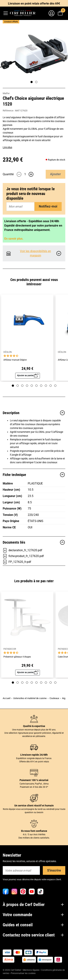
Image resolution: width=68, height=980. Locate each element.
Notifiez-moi (48, 206)
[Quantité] (25, 174)
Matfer (6, 93)
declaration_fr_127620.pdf (22, 550)
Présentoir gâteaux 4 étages (17, 657)
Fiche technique (34, 475)
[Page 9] (51, 386)
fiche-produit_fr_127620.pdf (23, 556)
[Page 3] (22, 386)
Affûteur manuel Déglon (15, 360)
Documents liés (34, 542)
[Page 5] (32, 386)
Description (34, 413)
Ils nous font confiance (34, 831)
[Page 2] (36, 82)
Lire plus (7, 147)
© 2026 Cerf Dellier (12, 970)
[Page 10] (55, 386)
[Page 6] (36, 386)
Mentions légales (31, 970)
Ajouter (55, 174)
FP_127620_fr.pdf (17, 562)
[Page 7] (41, 386)
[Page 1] (32, 82)
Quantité (8, 174)
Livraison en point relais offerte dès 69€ (34, 4)
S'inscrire (54, 870)
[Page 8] (46, 386)
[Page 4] (27, 386)
